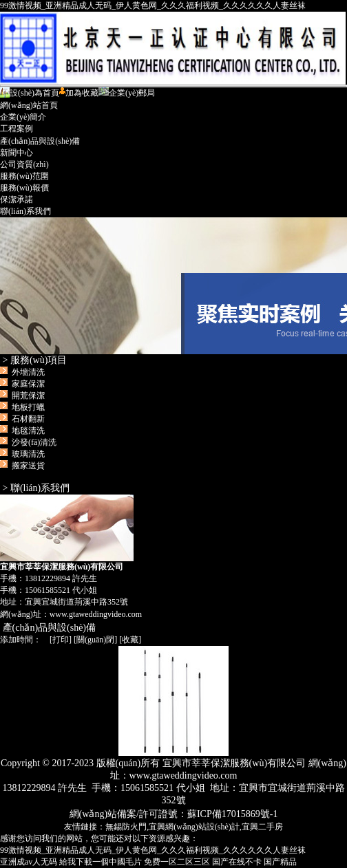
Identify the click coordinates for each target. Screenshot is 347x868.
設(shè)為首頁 (30, 93)
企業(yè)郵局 (127, 93)
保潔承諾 (17, 199)
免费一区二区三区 (177, 862)
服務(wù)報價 (24, 188)
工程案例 (17, 129)
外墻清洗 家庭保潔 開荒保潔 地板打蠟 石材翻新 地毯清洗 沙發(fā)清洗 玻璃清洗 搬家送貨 (30, 419)
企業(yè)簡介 (23, 117)
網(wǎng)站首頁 (29, 105)
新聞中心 (17, 153)
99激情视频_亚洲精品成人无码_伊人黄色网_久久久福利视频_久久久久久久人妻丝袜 (153, 6)
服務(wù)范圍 (24, 176)
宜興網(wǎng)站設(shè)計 (194, 827)
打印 (61, 640)
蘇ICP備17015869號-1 (232, 814)
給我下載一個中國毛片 (101, 862)
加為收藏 (79, 93)
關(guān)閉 (95, 640)
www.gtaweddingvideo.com (96, 614)
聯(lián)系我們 (25, 211)
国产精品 (280, 862)
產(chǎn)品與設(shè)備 (40, 141)
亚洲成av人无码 (29, 862)
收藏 (130, 640)
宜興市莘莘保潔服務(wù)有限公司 (173, 286)
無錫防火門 (126, 827)
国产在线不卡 (237, 862)
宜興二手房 (262, 827)
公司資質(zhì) (24, 164)
